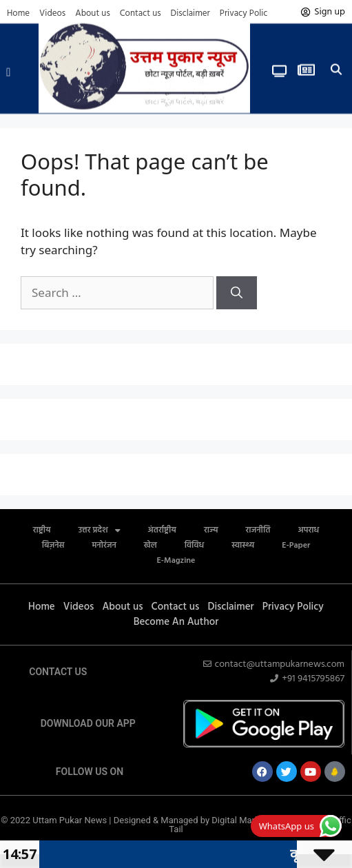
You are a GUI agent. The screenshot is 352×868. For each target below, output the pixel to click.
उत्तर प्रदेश (100, 530)
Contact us (141, 13)
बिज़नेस (53, 546)
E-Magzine (176, 561)
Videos (52, 13)
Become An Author (176, 622)
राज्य (211, 530)
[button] (9, 68)
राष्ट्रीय (42, 530)
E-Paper (296, 546)
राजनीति (258, 530)
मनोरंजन (104, 546)
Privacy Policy (246, 13)
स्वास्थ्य (243, 546)
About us (93, 13)
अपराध (308, 530)
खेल (151, 546)
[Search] (237, 293)
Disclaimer (190, 13)
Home (18, 13)
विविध (195, 546)
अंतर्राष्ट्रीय (162, 530)
